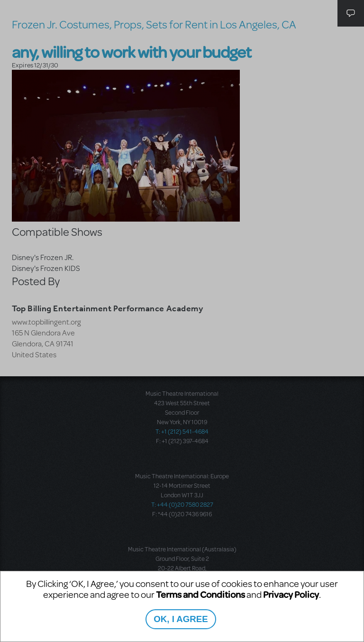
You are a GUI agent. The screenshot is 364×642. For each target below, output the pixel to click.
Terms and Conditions (200, 594)
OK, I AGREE (181, 619)
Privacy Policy (291, 594)
